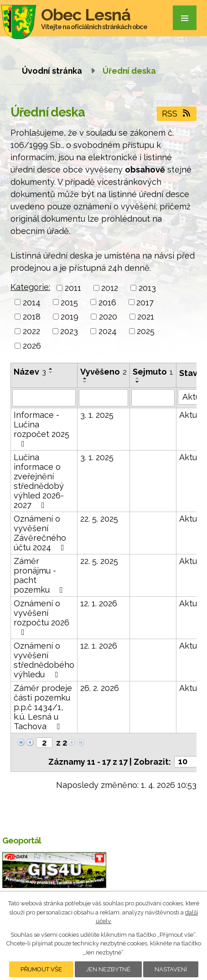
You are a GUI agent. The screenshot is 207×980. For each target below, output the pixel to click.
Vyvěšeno (103, 372)
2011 (73, 288)
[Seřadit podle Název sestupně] (51, 372)
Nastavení (171, 969)
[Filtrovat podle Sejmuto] (153, 398)
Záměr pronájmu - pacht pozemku (40, 575)
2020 (108, 317)
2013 (147, 288)
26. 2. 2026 (100, 688)
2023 (69, 331)
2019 (70, 317)
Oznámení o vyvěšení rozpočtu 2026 (41, 617)
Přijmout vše (41, 969)
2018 (32, 317)
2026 (32, 346)
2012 (110, 288)
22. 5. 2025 (99, 519)
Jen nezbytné (108, 969)
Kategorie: (30, 287)
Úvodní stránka (52, 71)
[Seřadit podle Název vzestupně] (51, 369)
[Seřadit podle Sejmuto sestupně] (138, 382)
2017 (145, 302)
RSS (177, 114)
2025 (146, 331)
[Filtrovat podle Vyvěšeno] (103, 398)
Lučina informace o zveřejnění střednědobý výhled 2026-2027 (39, 481)
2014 (32, 302)
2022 (31, 331)
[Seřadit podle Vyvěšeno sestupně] (85, 382)
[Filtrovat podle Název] (44, 398)
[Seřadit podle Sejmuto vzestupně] (138, 378)
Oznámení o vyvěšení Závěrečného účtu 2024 (41, 533)
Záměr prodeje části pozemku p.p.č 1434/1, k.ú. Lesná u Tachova (43, 707)
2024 (108, 331)
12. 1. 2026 (99, 603)
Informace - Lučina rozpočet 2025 (41, 429)
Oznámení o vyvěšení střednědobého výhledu (44, 660)
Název (30, 372)
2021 (146, 317)
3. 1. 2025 (97, 415)
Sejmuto (153, 372)
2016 (107, 302)
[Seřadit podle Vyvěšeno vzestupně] (85, 378)
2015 (69, 302)
